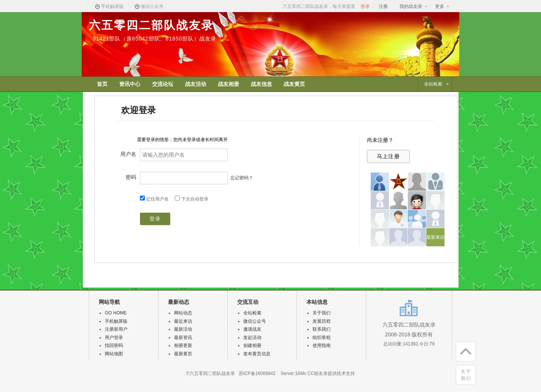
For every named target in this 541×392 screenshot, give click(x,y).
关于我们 (466, 375)
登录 (365, 6)
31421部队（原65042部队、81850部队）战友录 (155, 39)
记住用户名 (157, 199)
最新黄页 (183, 354)
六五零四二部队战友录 (151, 25)
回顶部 (464, 350)
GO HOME (116, 313)
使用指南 (322, 345)
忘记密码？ (242, 178)
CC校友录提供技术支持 (331, 373)
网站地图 (114, 354)
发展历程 (322, 321)
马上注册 (389, 156)
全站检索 (252, 313)
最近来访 (183, 321)
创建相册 (252, 345)
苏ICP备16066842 (257, 373)
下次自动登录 (195, 199)
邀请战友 (252, 329)
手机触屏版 (109, 7)
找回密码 (114, 345)
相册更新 (183, 345)
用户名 (128, 154)
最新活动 (183, 329)
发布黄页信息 (257, 354)
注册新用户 (116, 329)
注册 (383, 6)
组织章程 (322, 338)
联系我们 (322, 329)
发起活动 (252, 338)
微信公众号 (149, 7)
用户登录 (114, 338)
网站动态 (183, 313)
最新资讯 (183, 338)
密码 (131, 177)
